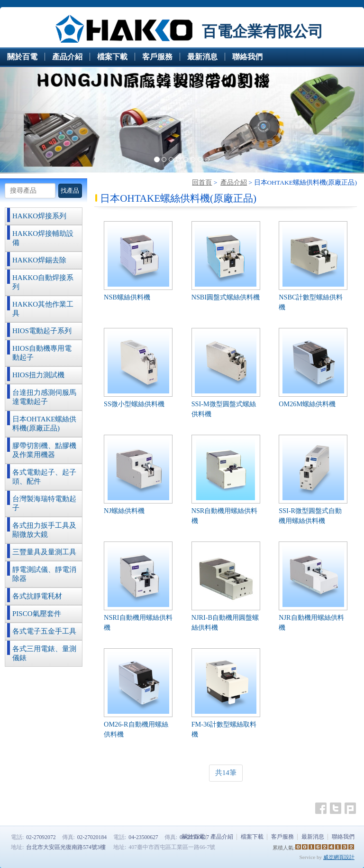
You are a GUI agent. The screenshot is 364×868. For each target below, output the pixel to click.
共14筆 (226, 773)
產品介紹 (234, 182)
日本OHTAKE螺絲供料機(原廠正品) (44, 424)
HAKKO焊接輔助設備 (43, 238)
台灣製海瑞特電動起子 (44, 503)
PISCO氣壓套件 (37, 614)
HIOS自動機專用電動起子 (42, 353)
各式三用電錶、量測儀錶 (44, 653)
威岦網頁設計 (339, 857)
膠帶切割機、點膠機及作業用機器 (44, 450)
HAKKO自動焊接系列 (43, 282)
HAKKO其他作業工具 (43, 309)
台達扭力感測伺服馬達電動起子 (44, 397)
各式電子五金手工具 (44, 631)
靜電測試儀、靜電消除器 (44, 574)
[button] (27, 120)
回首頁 (202, 182)
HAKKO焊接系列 (39, 216)
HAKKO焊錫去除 (39, 260)
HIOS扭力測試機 (38, 375)
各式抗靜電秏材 (37, 596)
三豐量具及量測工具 (44, 552)
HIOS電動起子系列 (42, 331)
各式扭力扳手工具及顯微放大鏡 (44, 530)
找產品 (70, 191)
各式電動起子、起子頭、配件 (44, 477)
